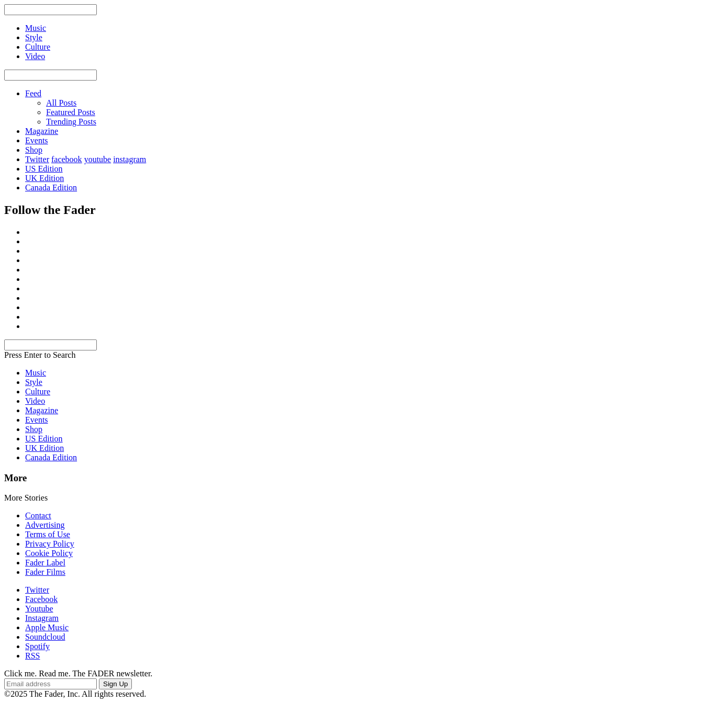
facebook (67, 159)
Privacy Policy (50, 544)
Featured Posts (71, 112)
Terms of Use (48, 534)
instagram (130, 159)
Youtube (39, 609)
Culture (38, 392)
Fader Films (45, 572)
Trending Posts (71, 122)
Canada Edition (51, 188)
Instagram (42, 618)
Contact (38, 515)
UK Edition (44, 178)
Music (36, 373)
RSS (32, 656)
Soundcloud (45, 637)
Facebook (41, 599)
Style (34, 382)
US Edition (44, 169)
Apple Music (47, 627)
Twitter (37, 159)
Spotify (37, 646)
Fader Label (45, 563)
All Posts (61, 103)
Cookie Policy (49, 553)
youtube (98, 159)
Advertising (45, 525)
